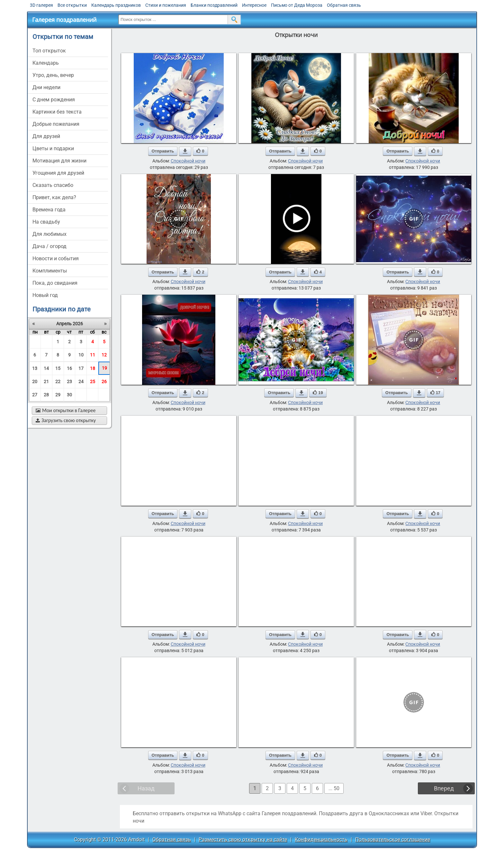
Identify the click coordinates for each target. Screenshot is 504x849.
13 (35, 368)
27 (35, 395)
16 (69, 368)
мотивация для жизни (59, 161)
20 (35, 382)
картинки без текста (57, 112)
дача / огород (50, 246)
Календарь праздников (116, 5)
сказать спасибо (53, 185)
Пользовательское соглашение (393, 840)
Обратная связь (344, 5)
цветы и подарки (53, 148)
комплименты (50, 271)
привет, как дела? (54, 197)
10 (81, 355)
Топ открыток (49, 51)
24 (81, 382)
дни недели (46, 87)
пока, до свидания (55, 283)
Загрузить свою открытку (66, 420)
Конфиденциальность (321, 840)
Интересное (254, 5)
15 (58, 368)
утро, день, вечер (53, 75)
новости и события (56, 258)
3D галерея (41, 5)
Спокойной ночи (188, 161)
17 (81, 368)
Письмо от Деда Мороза (297, 5)
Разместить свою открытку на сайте (243, 840)
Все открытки (72, 5)
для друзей (46, 136)
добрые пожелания (56, 124)
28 (46, 395)
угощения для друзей (58, 173)
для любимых (50, 234)
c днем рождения (54, 100)
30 (69, 395)
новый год (45, 295)
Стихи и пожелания (166, 5)
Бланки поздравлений (214, 5)
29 (58, 395)
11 (93, 355)
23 (69, 382)
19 (104, 368)
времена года (49, 210)
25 (93, 382)
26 (104, 382)
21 (46, 382)
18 (93, 368)
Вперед (444, 788)
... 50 (334, 788)
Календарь (46, 63)
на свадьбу (46, 222)
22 (58, 382)
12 (104, 355)
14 (46, 368)
